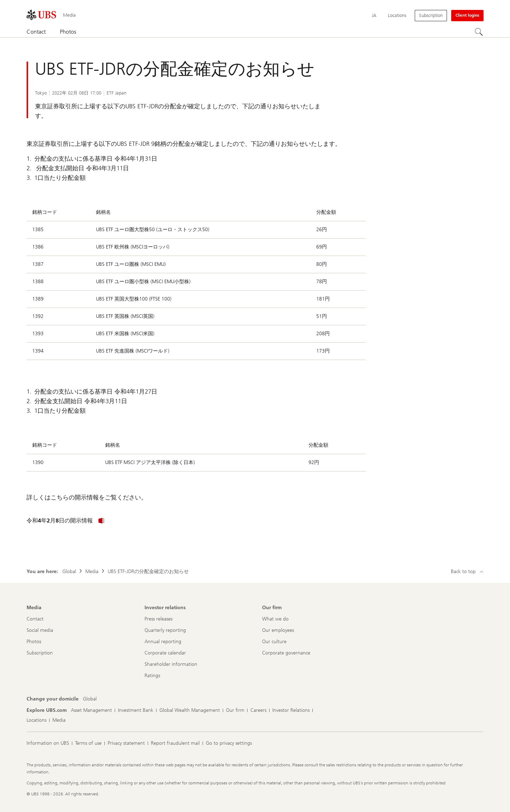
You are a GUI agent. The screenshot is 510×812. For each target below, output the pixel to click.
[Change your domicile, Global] (90, 699)
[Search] (479, 32)
